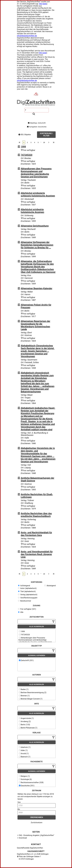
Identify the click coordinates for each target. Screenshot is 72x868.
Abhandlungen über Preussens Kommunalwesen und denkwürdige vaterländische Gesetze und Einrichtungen (36, 173)
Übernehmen (37, 817)
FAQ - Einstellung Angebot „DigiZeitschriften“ (37, 835)
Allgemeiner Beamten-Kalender (37, 288)
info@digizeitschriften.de (27, 36)
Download (23, 838)
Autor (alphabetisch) (27, 588)
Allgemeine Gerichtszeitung (35, 226)
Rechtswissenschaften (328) (31, 782)
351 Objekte (25, 135)
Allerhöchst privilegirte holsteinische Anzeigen (32, 211)
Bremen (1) (24, 696)
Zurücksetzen (37, 823)
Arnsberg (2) (25, 721)
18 (44, 142)
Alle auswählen (37, 626)
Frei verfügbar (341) (27, 609)
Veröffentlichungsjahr (28, 598)
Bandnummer (25, 601)
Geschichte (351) (27, 786)
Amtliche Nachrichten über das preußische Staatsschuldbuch (36, 515)
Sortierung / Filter (46, 135)
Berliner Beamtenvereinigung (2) (33, 693)
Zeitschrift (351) (26, 660)
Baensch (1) (25, 757)
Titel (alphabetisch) (27, 591)
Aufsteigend (24, 586)
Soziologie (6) (25, 779)
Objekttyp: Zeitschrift (37, 123)
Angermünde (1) (26, 718)
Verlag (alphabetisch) (28, 595)
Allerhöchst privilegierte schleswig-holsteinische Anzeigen (38, 194)
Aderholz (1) (25, 747)
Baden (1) (24, 689)
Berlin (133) (24, 725)
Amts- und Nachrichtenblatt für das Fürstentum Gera (36, 534)
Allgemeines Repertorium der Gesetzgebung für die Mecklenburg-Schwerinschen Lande (35, 325)
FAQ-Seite (43, 4)
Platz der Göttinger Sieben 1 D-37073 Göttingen (30, 858)
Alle (21, 612)
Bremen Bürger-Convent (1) (31, 699)
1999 (23, 147)
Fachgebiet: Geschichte (37, 127)
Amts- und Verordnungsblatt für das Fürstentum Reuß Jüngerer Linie (37, 554)
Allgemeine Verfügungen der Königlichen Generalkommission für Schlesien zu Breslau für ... (37, 245)
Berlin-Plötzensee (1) (28, 728)
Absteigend (50, 586)
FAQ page (43, 53)
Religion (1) (24, 776)
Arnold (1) (24, 754)
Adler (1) (23, 750)
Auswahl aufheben (37, 655)
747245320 (27, 155)
